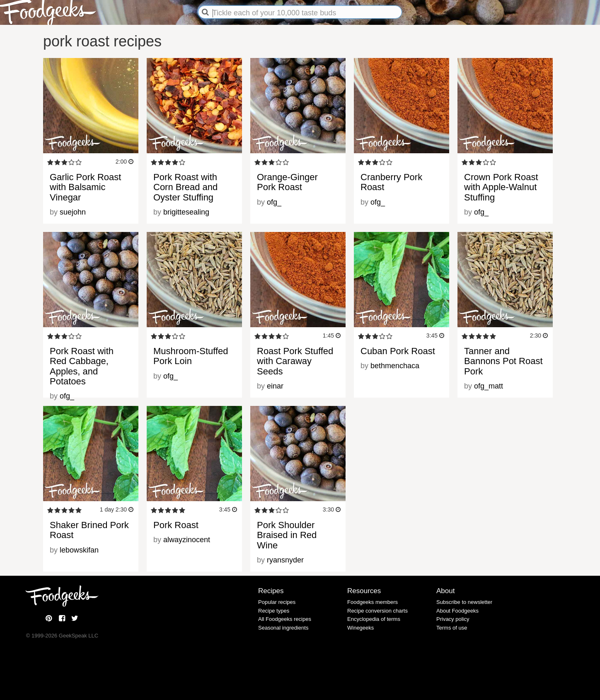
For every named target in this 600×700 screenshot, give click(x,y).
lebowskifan (79, 550)
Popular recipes (277, 602)
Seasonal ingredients (283, 628)
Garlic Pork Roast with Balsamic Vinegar (85, 187)
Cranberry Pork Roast (391, 182)
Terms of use (452, 628)
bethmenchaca (395, 366)
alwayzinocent (187, 540)
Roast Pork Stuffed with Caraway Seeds (295, 361)
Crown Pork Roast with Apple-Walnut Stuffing (501, 187)
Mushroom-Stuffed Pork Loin (191, 356)
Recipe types (274, 611)
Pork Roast (176, 525)
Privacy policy (453, 619)
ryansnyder (285, 560)
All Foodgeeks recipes (285, 619)
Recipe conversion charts (377, 611)
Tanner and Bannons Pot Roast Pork (503, 361)
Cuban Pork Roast (398, 351)
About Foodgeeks (457, 611)
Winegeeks (360, 628)
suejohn (73, 212)
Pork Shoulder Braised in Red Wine (287, 535)
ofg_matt (489, 386)
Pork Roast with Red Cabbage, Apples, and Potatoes (82, 366)
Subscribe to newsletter (464, 602)
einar (275, 386)
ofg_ (274, 202)
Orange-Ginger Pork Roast (287, 182)
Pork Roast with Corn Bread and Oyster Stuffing (185, 187)
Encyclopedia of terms (374, 619)
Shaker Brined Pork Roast (89, 530)
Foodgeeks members (373, 602)
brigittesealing (186, 212)
